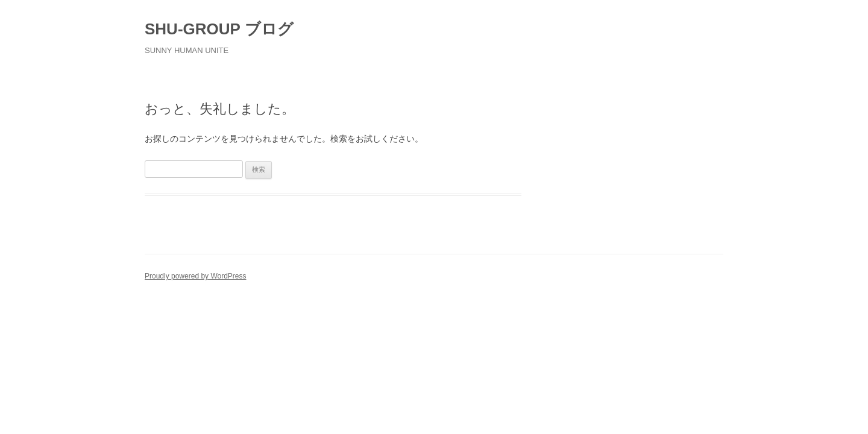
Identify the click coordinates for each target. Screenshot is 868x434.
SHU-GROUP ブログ (219, 29)
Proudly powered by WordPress (196, 276)
